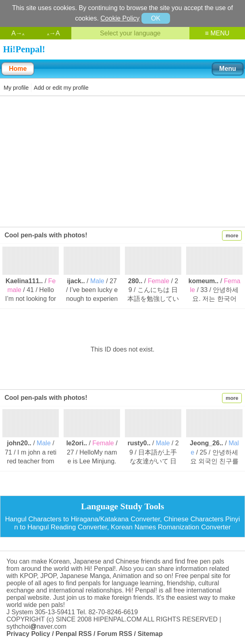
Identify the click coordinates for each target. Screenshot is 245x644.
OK (156, 18)
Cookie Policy (120, 18)
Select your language (130, 33)
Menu (228, 69)
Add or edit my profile (61, 88)
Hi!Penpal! (24, 49)
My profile (16, 88)
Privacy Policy (28, 634)
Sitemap (150, 634)
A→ (18, 33)
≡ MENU (217, 33)
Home (18, 69)
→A (54, 33)
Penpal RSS (74, 634)
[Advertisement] (122, 161)
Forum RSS (115, 634)
